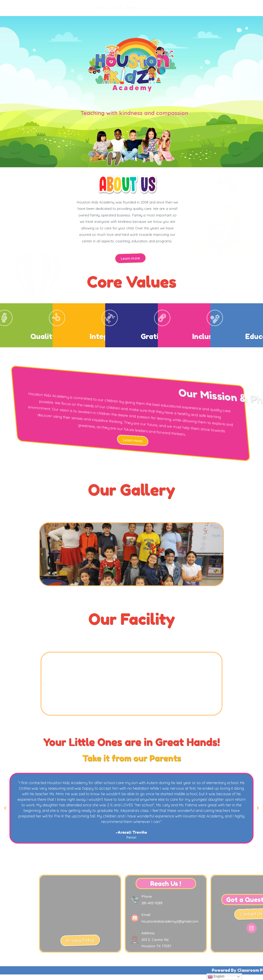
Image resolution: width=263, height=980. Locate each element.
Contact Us (234, 8)
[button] (130, 258)
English (216, 977)
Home (29, 8)
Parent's (183, 8)
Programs (132, 8)
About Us (80, 8)
